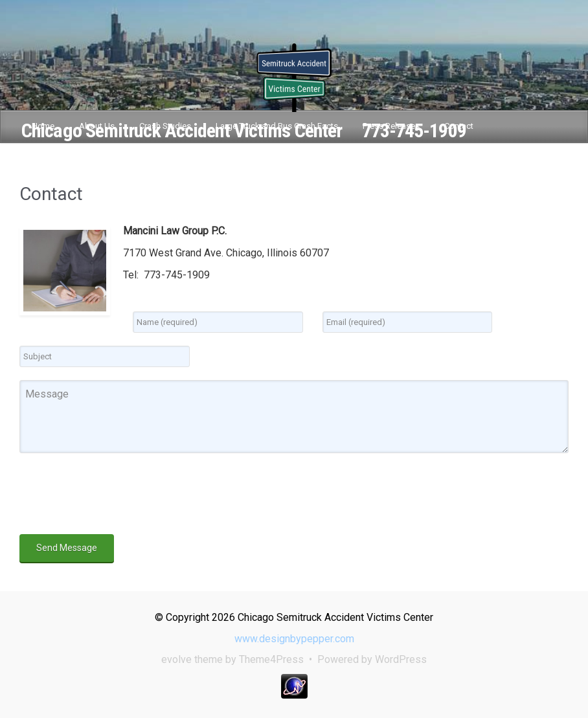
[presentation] (118, 496)
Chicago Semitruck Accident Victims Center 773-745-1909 (244, 130)
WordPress (401, 659)
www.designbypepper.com (294, 639)
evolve (176, 659)
